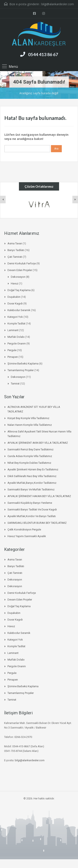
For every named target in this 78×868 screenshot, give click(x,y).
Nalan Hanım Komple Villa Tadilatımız (30, 425)
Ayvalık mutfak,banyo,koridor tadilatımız (32, 483)
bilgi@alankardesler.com (58, 4)
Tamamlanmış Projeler (21, 370)
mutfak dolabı (16, 337)
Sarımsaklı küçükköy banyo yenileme (30, 503)
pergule (12, 350)
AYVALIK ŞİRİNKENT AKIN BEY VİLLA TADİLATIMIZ (38, 443)
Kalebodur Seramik (19, 310)
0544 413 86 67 (43, 54)
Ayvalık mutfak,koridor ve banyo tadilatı (32, 516)
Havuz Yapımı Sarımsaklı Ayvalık (27, 536)
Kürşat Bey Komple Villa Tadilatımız (28, 418)
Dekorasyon (18, 277)
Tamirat (15, 384)
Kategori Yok (15, 317)
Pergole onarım (17, 344)
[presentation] (3, 200)
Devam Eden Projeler (20, 270)
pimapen (13, 357)
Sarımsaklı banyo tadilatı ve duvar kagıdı (32, 509)
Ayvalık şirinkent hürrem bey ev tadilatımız (33, 469)
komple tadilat (16, 323)
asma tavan (15, 243)
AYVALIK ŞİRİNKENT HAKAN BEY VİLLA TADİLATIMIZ (39, 496)
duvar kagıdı (15, 303)
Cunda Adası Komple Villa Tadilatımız (30, 456)
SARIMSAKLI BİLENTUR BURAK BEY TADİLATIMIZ (37, 523)
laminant (13, 330)
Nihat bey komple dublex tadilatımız (29, 463)
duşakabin (14, 297)
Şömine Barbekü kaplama (23, 364)
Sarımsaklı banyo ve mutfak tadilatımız (31, 489)
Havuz (15, 283)
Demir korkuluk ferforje (22, 263)
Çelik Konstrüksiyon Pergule (24, 529)
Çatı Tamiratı (15, 257)
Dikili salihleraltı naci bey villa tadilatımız (32, 476)
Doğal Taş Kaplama (19, 290)
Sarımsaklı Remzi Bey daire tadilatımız (30, 449)
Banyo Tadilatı (16, 250)
